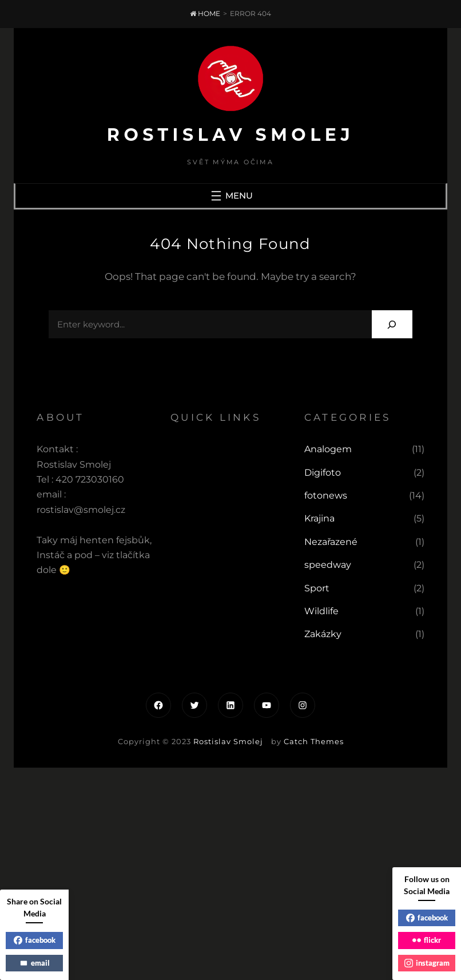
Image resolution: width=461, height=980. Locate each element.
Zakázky (323, 634)
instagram (427, 963)
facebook (35, 940)
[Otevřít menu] (230, 196)
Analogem (328, 449)
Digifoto (323, 473)
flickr (427, 940)
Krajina (319, 518)
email (35, 963)
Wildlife (321, 611)
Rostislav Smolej (230, 135)
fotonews (326, 495)
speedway (328, 565)
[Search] (392, 324)
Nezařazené (331, 542)
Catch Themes (314, 741)
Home (205, 13)
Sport (317, 588)
